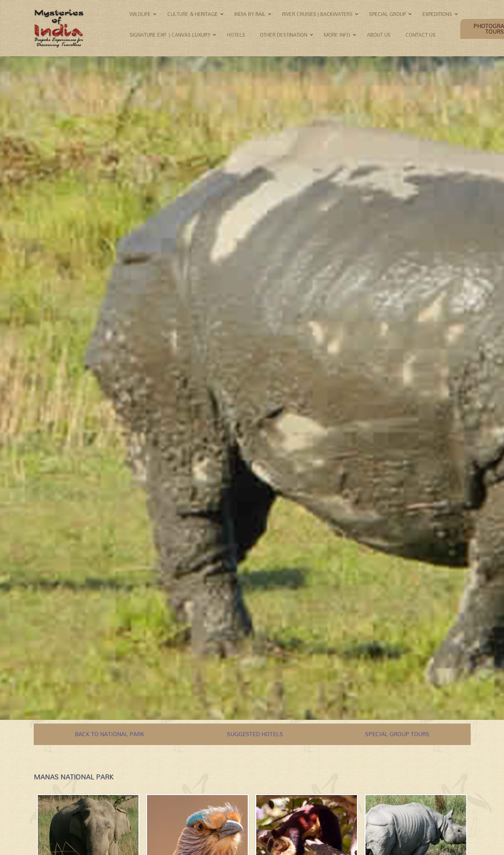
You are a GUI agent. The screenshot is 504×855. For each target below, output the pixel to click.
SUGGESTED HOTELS (255, 734)
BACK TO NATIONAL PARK (110, 734)
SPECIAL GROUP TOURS (397, 734)
